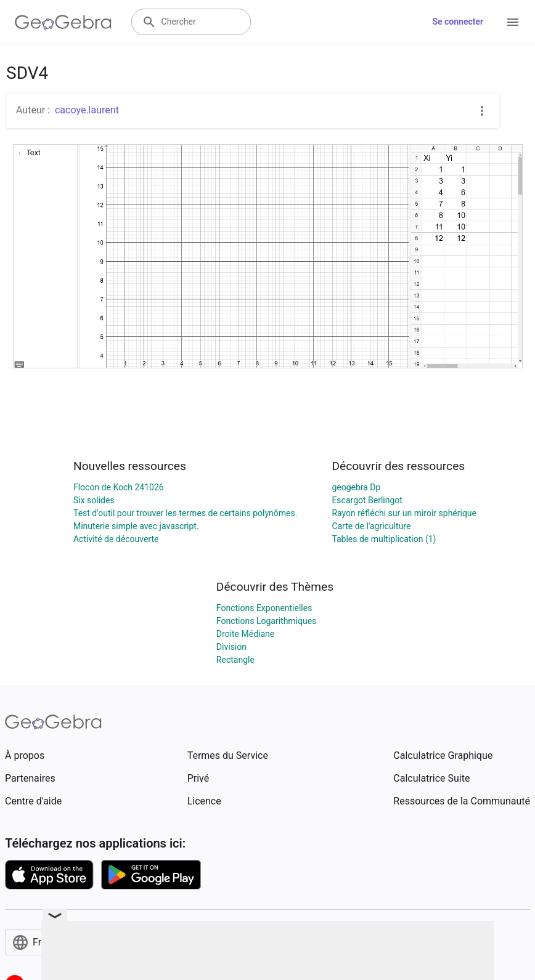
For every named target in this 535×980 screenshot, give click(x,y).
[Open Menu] (513, 22)
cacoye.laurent (87, 110)
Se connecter (458, 22)
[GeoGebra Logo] (63, 22)
